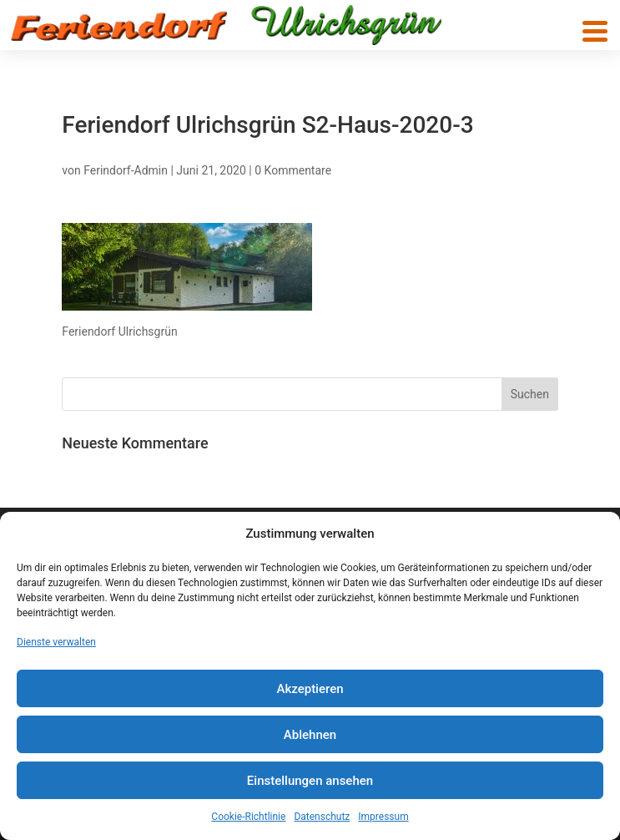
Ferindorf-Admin (126, 170)
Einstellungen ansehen (310, 781)
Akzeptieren (310, 689)
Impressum (383, 817)
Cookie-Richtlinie (248, 817)
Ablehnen (310, 735)
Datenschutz (322, 817)
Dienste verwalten (56, 642)
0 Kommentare (293, 170)
